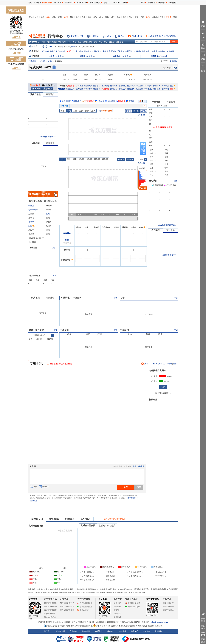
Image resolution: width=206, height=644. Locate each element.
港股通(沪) (117, 56)
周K (69, 159)
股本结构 (122, 86)
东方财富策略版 (50, 610)
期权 (60, 17)
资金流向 (62, 51)
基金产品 (117, 614)
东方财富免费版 (50, 603)
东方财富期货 (153, 599)
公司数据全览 (50, 201)
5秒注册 (141, 466)
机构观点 (70, 519)
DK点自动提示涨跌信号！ (163, 127)
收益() (31, 206)
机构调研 (122, 101)
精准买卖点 (89, 101)
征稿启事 (146, 631)
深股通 (83, 56)
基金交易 (117, 606)
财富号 (168, 17)
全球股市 (34, 46)
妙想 (106, 3)
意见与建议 (83, 610)
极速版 (143, 111)
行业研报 (104, 51)
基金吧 (155, 17)
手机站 (108, 36)
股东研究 (105, 86)
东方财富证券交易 (67, 610)
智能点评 (122, 89)
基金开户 (117, 603)
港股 (89, 17)
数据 (72, 17)
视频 (142, 17)
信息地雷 (50, 143)
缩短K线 (130, 159)
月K (75, 159)
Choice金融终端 (50, 617)
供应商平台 (86, 631)
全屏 (143, 115)
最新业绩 (139, 89)
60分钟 (105, 159)
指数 (44, 42)
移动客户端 (47, 3)
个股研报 (96, 51)
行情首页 (32, 61)
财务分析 (131, 86)
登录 (135, 466)
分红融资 (139, 86)
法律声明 (123, 631)
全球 (78, 17)
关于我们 (48, 631)
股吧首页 (146, 364)
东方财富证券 (82, 3)
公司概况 (79, 86)
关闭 (25, 8)
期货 (95, 17)
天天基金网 (69, 3)
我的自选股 (35, 95)
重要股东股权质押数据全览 (61, 364)
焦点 (37, 17)
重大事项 (165, 89)
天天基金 (103, 599)
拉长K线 (121, 159)
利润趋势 (33, 248)
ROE (31, 226)
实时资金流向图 (88, 526)
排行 (70, 42)
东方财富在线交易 (67, 606)
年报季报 (129, 51)
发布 (125, 487)
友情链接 (158, 631)
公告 (122, 298)
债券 (136, 17)
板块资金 (88, 51)
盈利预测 (112, 51)
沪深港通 (34, 56)
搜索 (175, 17)
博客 (162, 17)
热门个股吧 (157, 364)
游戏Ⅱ (50, 61)
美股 (84, 17)
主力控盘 (79, 89)
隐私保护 (135, 631)
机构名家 (153, 400)
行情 (66, 17)
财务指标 (54, 519)
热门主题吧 (167, 364)
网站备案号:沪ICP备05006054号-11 (79, 626)
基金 (119, 17)
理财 (125, 17)
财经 (31, 17)
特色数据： (63, 89)
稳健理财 (117, 617)
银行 (113, 17)
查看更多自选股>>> (48, 137)
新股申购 (45, 51)
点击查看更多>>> (169, 255)
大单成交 (101, 101)
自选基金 (120, 42)
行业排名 (86, 519)
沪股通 (52, 56)
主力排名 (79, 51)
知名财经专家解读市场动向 (115, 519)
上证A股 (42, 61)
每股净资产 (33, 210)
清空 (139, 487)
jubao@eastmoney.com (159, 622)
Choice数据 (137, 36)
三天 (81, 111)
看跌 (154, 381)
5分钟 (81, 159)
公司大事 (114, 86)
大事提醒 (35, 143)
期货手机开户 (168, 603)
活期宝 (116, 610)
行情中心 (34, 42)
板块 (64, 42)
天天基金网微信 (133, 607)
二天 (75, 111)
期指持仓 (162, 51)
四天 (87, 111)
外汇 (101, 17)
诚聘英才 (111, 631)
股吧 (148, 17)
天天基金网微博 (133, 603)
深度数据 (105, 89)
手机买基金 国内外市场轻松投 (162, 36)
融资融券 (170, 51)
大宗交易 (154, 51)
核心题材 (97, 86)
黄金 (107, 17)
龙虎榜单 (137, 51)
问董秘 (131, 101)
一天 (69, 111)
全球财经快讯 (77, 36)
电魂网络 (67, 233)
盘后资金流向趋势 (107, 526)
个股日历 (64, 106)
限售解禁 (146, 51)
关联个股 (165, 86)
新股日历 (54, 51)
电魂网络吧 (66, 101)
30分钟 (97, 159)
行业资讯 (77, 298)
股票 (42, 17)
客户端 (121, 36)
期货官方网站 (168, 610)
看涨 (154, 376)
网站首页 (32, 3)
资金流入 (59, 56)
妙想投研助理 (50, 614)
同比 (48, 214)
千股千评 (121, 51)
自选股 (112, 42)
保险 (130, 17)
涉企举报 (203, 620)
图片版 (129, 111)
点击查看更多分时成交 (167, 225)
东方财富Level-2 (50, 606)
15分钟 (89, 159)
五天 (93, 111)
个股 (59, 42)
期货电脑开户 (168, 606)
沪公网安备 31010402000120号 (107, 626)
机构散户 (88, 89)
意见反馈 (203, 627)
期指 (54, 17)
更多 (173, 86)
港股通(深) (155, 56)
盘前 (63, 111)
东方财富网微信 (85, 607)
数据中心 (95, 36)
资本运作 (148, 86)
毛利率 (31, 222)
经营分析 (88, 86)
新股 (48, 17)
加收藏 (39, 3)
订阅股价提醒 (105, 111)
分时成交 (153, 181)
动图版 (136, 111)
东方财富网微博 (85, 603)
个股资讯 (65, 298)
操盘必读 (71, 86)
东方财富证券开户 (67, 603)
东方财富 (33, 599)
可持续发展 (60, 631)
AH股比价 (71, 51)
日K (62, 159)
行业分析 (157, 86)
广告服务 (73, 631)
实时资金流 (37, 519)
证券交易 (162, 3)
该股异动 (171, 230)
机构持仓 (148, 89)
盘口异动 (156, 230)
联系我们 (99, 631)
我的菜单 (152, 3)
